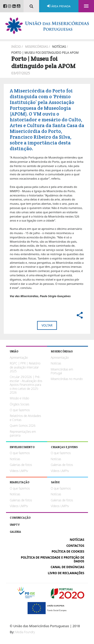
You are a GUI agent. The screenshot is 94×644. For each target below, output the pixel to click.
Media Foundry (25, 632)
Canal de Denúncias (67, 567)
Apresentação (19, 358)
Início (16, 47)
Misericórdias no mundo (67, 379)
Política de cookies (68, 551)
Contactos (75, 546)
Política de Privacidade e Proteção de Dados (53, 559)
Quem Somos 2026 (23, 426)
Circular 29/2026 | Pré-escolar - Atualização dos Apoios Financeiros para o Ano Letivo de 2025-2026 (26, 385)
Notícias (59, 47)
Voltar (47, 325)
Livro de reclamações (66, 573)
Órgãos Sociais (20, 404)
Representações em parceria (23, 434)
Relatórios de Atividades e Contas (25, 418)
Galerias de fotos (21, 465)
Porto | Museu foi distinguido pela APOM (45, 53)
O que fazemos (20, 410)
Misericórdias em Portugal (62, 371)
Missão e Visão (19, 398)
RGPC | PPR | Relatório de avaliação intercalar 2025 (25, 367)
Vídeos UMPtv (19, 471)
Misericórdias (36, 47)
